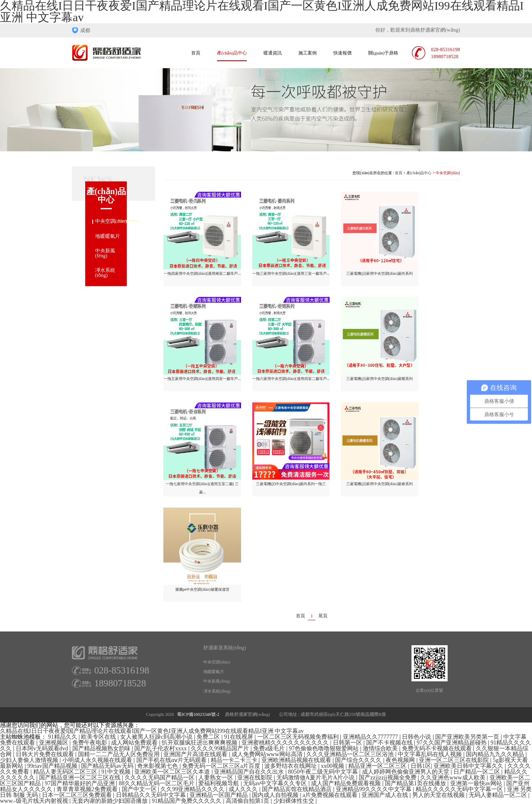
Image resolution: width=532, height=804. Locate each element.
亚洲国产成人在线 (386, 795)
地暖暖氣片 (108, 236)
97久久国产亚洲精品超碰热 (453, 743)
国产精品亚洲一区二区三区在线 (81, 778)
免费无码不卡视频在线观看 (438, 749)
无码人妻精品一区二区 (499, 795)
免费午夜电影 (91, 743)
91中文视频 (117, 772)
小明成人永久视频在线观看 (98, 760)
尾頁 (323, 616)
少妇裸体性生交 (295, 801)
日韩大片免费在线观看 (46, 754)
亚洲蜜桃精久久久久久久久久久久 (286, 743)
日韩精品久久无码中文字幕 (152, 795)
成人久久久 (244, 789)
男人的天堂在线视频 (439, 795)
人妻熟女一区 (217, 778)
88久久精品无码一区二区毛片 (158, 783)
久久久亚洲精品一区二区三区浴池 (351, 754)
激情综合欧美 (381, 749)
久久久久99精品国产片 (221, 749)
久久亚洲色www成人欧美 (453, 778)
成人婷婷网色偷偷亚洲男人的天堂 (406, 772)
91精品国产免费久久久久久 (187, 801)
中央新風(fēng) (105, 253)
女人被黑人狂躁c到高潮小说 (157, 737)
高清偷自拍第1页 (248, 801)
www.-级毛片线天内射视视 (35, 801)
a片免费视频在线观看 (331, 795)
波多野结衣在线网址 (291, 766)
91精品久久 (64, 737)
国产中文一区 (140, 789)
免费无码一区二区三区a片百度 (222, 766)
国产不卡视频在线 (390, 743)
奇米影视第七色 (158, 766)
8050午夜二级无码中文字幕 (324, 772)
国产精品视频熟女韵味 (102, 749)
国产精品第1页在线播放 (416, 783)
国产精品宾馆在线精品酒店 (298, 789)
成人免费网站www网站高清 (268, 754)
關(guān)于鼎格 (383, 53)
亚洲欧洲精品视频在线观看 (297, 760)
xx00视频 (333, 766)
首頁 (196, 53)
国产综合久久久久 (359, 760)
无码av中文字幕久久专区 (276, 783)
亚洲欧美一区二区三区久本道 (173, 772)
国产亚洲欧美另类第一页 (468, 737)
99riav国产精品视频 (53, 766)
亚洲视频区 (54, 743)
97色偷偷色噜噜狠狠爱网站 (325, 749)
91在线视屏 (239, 737)
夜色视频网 (401, 760)
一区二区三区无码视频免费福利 (299, 737)
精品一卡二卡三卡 (235, 760)
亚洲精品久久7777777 (371, 737)
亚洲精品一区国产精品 (219, 795)
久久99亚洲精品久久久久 (193, 789)
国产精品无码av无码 (108, 766)
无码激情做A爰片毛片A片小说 (316, 778)
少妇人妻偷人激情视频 (30, 760)
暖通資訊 (273, 53)
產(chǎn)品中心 (232, 53)
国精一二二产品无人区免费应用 (120, 754)
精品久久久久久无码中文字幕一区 (460, 789)
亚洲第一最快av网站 (477, 783)
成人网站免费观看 (135, 743)
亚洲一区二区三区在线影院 (455, 760)
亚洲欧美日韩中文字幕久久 (469, 766)
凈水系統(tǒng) (105, 273)
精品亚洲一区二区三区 (378, 766)
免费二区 (209, 737)
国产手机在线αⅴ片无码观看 (172, 760)
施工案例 (308, 53)
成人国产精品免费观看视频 (347, 783)
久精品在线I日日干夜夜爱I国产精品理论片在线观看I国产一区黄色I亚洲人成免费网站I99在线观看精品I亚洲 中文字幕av (152, 731)
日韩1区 (421, 766)
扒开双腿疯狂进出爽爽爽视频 (200, 743)
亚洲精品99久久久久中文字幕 (374, 789)
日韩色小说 (417, 737)
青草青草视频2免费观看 (88, 789)
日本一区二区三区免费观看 (78, 795)
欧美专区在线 (99, 737)
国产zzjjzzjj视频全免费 (388, 778)
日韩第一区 (348, 743)
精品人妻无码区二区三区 (66, 772)
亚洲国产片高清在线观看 (196, 754)
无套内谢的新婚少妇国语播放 (111, 801)
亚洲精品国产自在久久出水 (250, 772)
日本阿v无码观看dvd (43, 749)
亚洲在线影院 (256, 778)
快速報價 (342, 53)
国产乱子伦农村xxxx (161, 749)
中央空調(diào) (111, 222)
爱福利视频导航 (219, 783)
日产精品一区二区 (478, 772)
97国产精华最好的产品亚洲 (81, 783)
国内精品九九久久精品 (496, 754)
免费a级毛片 (270, 749)
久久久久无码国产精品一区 (160, 778)
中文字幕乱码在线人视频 (431, 754)
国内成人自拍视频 (276, 795)
